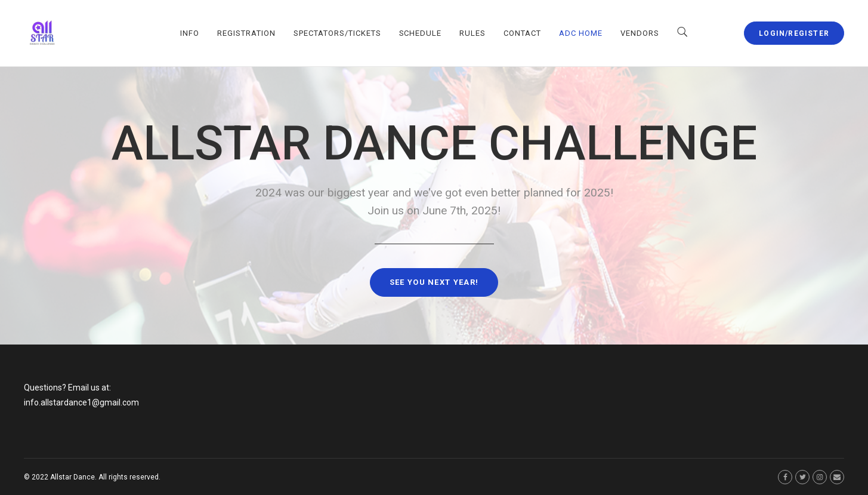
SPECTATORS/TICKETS (337, 33)
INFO (190, 33)
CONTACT (522, 33)
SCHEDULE (421, 33)
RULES (472, 33)
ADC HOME (581, 33)
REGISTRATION (246, 33)
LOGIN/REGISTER (794, 33)
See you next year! (434, 282)
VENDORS (640, 33)
